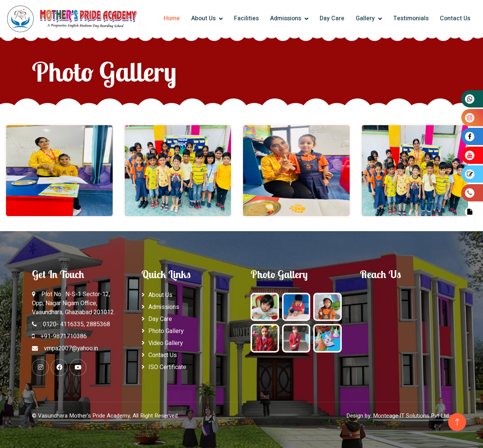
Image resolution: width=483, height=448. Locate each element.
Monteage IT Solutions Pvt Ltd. (411, 416)
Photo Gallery (166, 331)
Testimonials (411, 18)
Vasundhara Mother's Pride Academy (84, 416)
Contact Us (455, 18)
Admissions (286, 18)
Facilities (246, 18)
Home (172, 18)
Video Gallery (166, 343)
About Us (204, 18)
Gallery (366, 18)
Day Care (332, 18)
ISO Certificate (167, 367)
